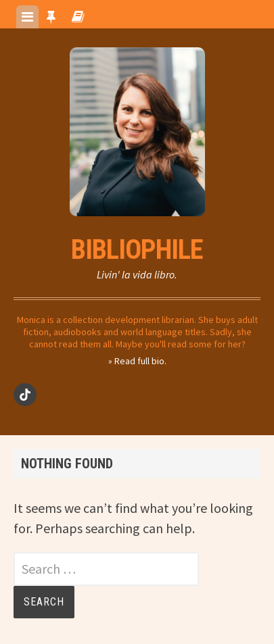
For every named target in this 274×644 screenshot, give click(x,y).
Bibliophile (137, 250)
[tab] (27, 17)
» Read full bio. (137, 361)
